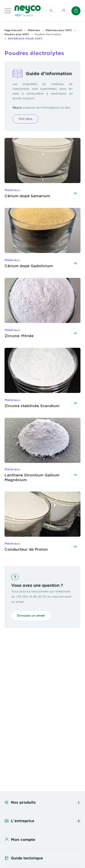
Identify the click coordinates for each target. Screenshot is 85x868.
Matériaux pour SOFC (25, 39)
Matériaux (34, 30)
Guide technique (27, 858)
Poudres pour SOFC (17, 34)
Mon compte (23, 840)
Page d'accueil (13, 30)
